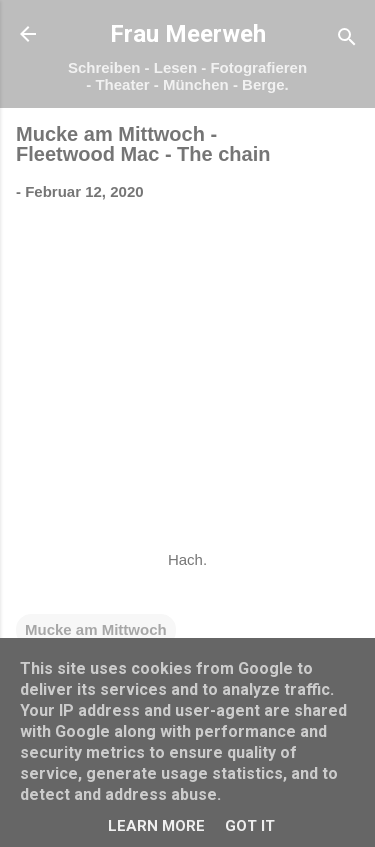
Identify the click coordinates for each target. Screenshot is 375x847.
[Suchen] (347, 40)
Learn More (156, 826)
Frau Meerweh (188, 34)
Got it (250, 826)
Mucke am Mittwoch (96, 629)
